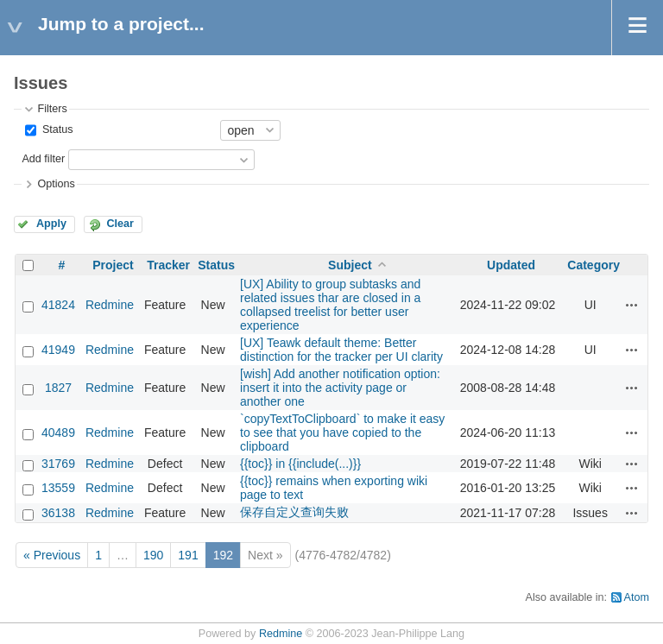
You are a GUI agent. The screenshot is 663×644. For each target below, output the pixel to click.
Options (56, 184)
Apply (51, 224)
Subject (350, 265)
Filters (52, 109)
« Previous (52, 555)
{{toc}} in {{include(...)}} (300, 464)
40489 (58, 432)
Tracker (168, 265)
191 (188, 555)
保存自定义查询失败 (294, 512)
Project (113, 265)
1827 (58, 388)
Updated (511, 265)
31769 (58, 464)
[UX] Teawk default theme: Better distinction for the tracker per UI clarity (341, 350)
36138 (58, 513)
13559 (58, 488)
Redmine (110, 305)
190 (153, 555)
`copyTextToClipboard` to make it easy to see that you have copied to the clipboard (342, 432)
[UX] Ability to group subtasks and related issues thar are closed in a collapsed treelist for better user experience (330, 305)
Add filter (43, 159)
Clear (120, 224)
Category (594, 265)
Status (56, 129)
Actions (632, 305)
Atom (637, 597)
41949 (58, 350)
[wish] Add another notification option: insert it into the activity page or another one (340, 388)
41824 (58, 305)
